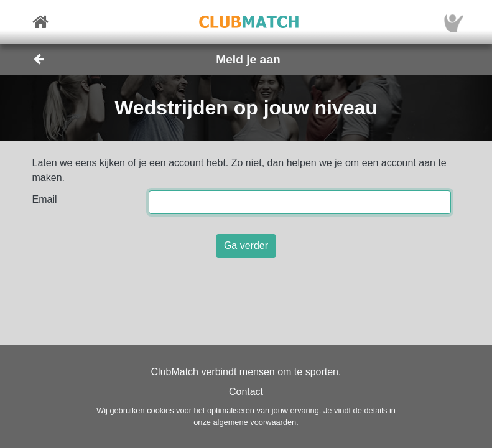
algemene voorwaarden (254, 422)
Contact (246, 392)
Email (45, 199)
